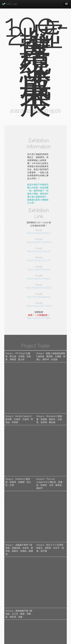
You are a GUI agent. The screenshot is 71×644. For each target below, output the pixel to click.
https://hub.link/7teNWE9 (39, 242)
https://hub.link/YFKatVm (39, 279)
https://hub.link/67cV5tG (39, 270)
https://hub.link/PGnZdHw (39, 306)
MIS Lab (10, 4)
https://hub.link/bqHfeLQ (39, 233)
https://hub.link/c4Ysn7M (39, 251)
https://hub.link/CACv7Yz (39, 260)
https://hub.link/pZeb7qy (39, 297)
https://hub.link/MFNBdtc (39, 318)
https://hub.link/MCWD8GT (39, 288)
